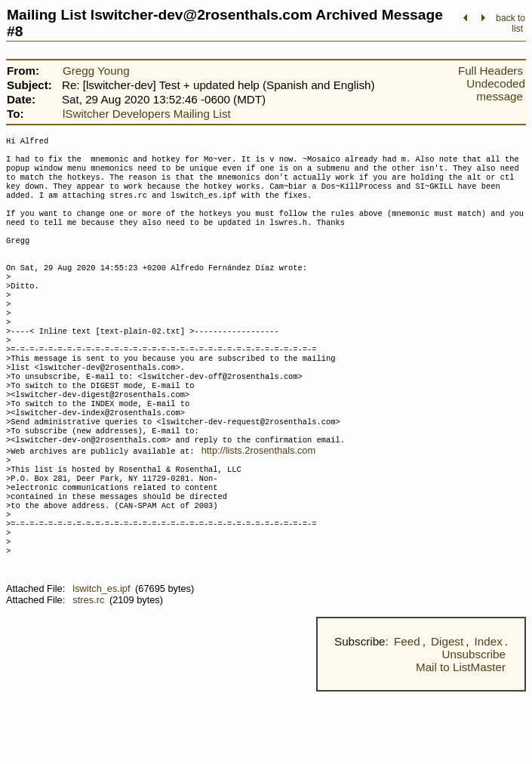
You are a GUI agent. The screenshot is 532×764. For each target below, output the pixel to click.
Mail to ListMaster (461, 739)
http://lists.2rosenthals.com (259, 502)
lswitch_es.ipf (101, 661)
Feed (407, 714)
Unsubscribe (474, 727)
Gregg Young (96, 71)
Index (489, 714)
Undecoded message (496, 90)
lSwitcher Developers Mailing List (147, 114)
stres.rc (88, 672)
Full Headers (490, 71)
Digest (447, 714)
